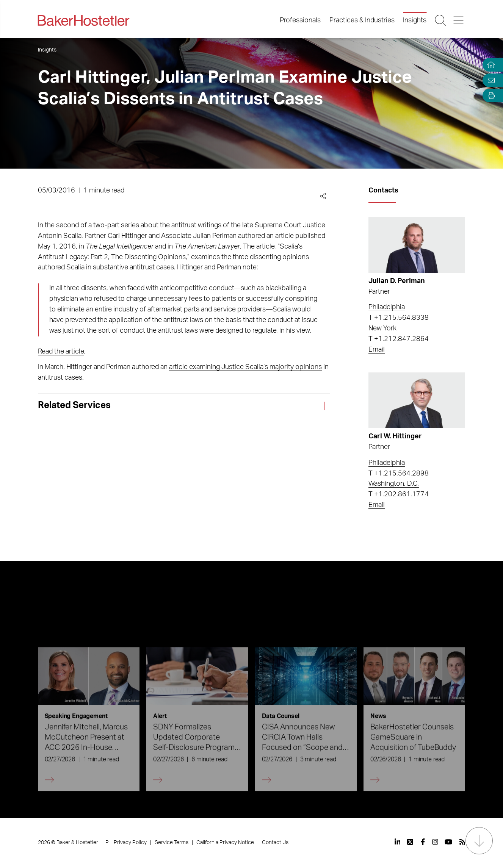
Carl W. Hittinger (395, 436)
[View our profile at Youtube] (448, 842)
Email (377, 350)
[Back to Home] (84, 20)
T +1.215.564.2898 (399, 474)
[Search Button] (441, 20)
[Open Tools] (489, 96)
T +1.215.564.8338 (399, 318)
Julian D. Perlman (397, 281)
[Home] (489, 65)
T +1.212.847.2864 (399, 339)
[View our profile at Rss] (462, 842)
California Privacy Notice (225, 843)
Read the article (61, 352)
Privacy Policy (130, 843)
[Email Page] (489, 80)
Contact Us (275, 843)
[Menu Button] (459, 20)
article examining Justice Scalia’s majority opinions (245, 367)
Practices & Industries (362, 20)
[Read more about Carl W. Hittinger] (417, 400)
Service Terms (172, 843)
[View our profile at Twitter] (411, 842)
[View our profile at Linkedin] (398, 842)
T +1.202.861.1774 (399, 494)
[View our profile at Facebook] (423, 842)
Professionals (300, 20)
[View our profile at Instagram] (435, 842)
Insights (415, 20)
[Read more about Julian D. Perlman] (417, 245)
